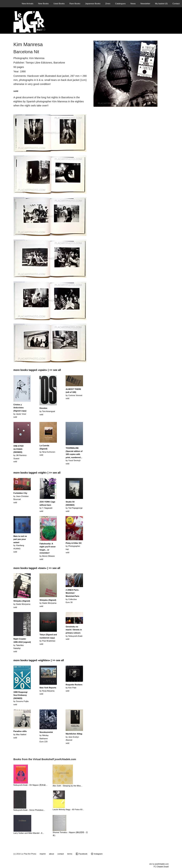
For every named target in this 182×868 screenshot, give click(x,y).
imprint (43, 854)
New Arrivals (28, 3)
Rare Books (75, 3)
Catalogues (120, 3)
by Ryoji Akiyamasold (48, 691)
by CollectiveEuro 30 (72, 596)
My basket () (161, 3)
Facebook (81, 854)
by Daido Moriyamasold (22, 604)
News (133, 3)
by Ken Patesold (74, 688)
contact (61, 854)
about (52, 854)
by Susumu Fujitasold (21, 698)
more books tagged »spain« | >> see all (37, 370)
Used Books (59, 3)
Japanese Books (93, 3)
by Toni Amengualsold (47, 411)
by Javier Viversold (20, 411)
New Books (43, 3)
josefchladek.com (162, 864)
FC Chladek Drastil (161, 867)
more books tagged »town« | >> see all (37, 568)
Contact (176, 3)
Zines (108, 3)
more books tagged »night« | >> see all (37, 473)
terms (70, 854)
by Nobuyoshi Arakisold (74, 633)
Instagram (97, 854)
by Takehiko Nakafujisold (22, 645)
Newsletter (145, 3)
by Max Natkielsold (20, 734)
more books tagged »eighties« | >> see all (39, 660)
